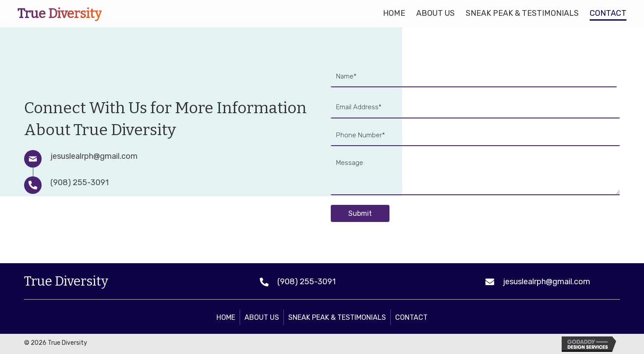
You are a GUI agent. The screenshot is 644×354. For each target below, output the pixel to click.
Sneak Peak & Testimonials (337, 317)
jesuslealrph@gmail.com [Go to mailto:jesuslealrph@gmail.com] (94, 156)
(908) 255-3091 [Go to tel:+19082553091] (80, 182)
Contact (411, 317)
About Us (262, 317)
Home (226, 317)
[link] (394, 13)
